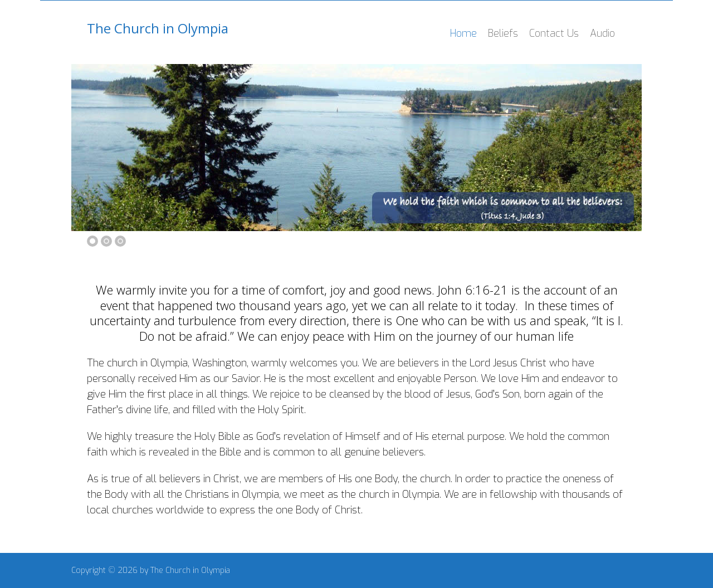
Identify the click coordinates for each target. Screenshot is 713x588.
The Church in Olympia (158, 28)
